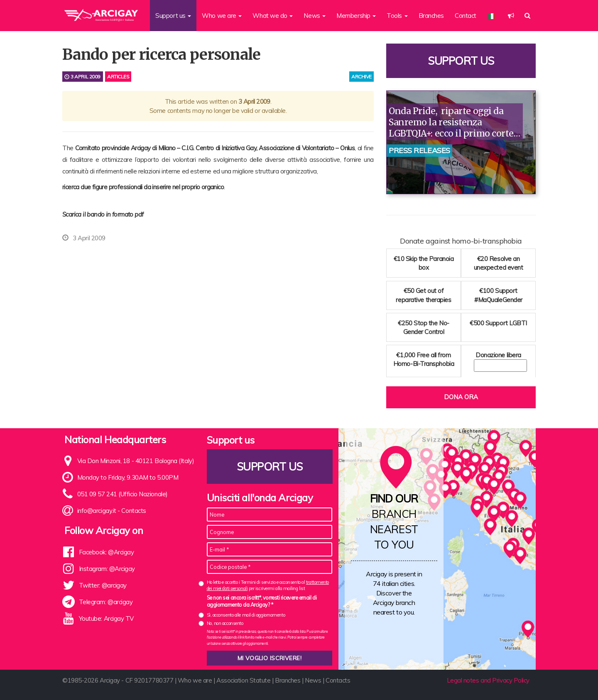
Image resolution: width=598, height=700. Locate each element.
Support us (461, 61)
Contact (466, 16)
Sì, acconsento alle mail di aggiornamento (246, 615)
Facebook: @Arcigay (107, 552)
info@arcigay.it (97, 511)
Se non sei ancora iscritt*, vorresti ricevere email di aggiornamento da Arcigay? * (262, 601)
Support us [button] (173, 16)
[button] (511, 16)
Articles (118, 77)
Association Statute (243, 680)
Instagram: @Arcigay (107, 569)
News (313, 680)
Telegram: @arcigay (106, 602)
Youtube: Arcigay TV (106, 618)
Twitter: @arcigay (103, 585)
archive (361, 77)
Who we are (195, 680)
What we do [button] (273, 16)
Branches (431, 16)
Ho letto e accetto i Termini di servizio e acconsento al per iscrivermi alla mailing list (268, 585)
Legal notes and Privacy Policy (488, 680)
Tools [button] (397, 16)
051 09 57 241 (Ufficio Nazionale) (123, 494)
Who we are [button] (222, 16)
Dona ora (461, 397)
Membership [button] (356, 16)
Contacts (134, 511)
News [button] (315, 16)
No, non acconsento (225, 623)
